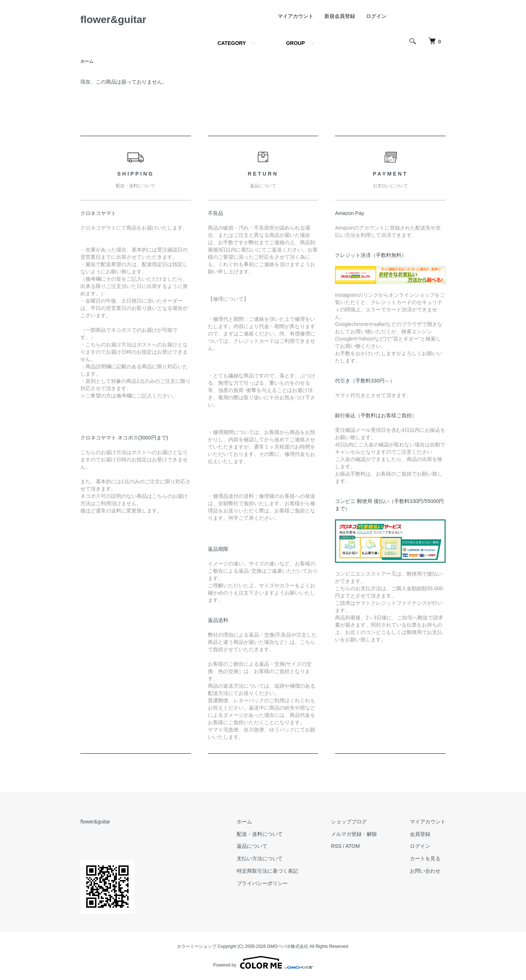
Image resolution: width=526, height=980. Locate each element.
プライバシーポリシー (262, 883)
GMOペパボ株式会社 (288, 946)
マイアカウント (296, 16)
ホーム (87, 61)
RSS (336, 846)
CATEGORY (232, 43)
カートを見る (425, 858)
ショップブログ (349, 822)
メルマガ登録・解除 (354, 834)
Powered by (263, 962)
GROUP (295, 43)
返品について (252, 846)
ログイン (376, 16)
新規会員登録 (340, 16)
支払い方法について (260, 858)
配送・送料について (260, 834)
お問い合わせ (425, 871)
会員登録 (420, 834)
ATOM (353, 846)
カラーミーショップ (197, 946)
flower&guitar (113, 20)
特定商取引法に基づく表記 (267, 871)
